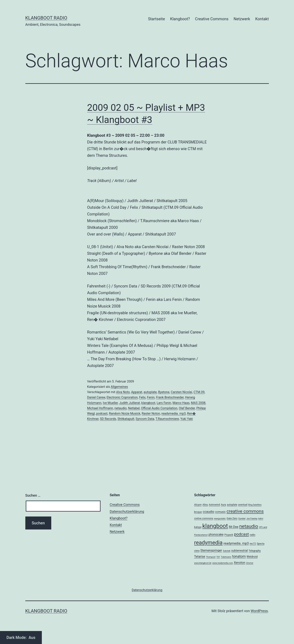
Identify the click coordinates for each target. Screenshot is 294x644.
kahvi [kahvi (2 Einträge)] (261, 519)
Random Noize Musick (125, 413)
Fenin (151, 397)
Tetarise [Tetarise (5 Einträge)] (200, 557)
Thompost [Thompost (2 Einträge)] (211, 557)
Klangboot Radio (46, 18)
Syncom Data (145, 419)
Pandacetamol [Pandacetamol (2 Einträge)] (201, 535)
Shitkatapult (126, 419)
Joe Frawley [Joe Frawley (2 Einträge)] (252, 519)
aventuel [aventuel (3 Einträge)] (243, 505)
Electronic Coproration (122, 397)
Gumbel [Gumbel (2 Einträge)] (242, 519)
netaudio (121, 408)
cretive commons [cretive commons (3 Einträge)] (204, 518)
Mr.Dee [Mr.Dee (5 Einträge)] (234, 527)
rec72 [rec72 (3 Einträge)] (253, 544)
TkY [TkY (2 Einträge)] (218, 557)
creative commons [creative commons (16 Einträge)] (245, 511)
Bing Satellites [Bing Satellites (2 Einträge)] (255, 505)
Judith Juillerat (130, 403)
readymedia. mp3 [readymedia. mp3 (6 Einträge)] (236, 543)
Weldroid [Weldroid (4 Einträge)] (252, 557)
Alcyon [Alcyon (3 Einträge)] (198, 505)
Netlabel (134, 408)
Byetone (164, 392)
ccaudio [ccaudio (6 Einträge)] (208, 512)
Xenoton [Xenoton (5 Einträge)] (240, 563)
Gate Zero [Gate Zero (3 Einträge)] (232, 518)
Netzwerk (242, 19)
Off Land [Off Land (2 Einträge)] (263, 527)
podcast (102, 413)
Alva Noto (123, 392)
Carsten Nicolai (182, 392)
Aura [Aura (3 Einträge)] (223, 505)
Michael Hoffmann (100, 408)
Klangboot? (180, 19)
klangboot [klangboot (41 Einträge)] (215, 526)
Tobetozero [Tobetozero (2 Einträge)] (226, 557)
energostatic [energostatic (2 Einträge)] (220, 519)
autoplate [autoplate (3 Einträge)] (232, 505)
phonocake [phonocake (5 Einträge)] (216, 535)
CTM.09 (199, 392)
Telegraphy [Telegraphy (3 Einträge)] (255, 551)
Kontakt (262, 19)
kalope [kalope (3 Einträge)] (198, 527)
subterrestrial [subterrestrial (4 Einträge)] (240, 551)
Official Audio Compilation (159, 408)
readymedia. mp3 (174, 413)
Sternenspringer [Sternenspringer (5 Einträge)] (211, 551)
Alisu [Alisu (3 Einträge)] (205, 505)
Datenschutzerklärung (127, 511)
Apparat (137, 392)
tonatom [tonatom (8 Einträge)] (239, 556)
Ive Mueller (110, 403)
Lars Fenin (164, 403)
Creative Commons (212, 19)
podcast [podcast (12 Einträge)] (241, 534)
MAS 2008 (198, 403)
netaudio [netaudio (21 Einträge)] (249, 526)
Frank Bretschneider (170, 397)
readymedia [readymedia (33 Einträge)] (208, 543)
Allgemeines (119, 387)
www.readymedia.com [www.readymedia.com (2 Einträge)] (223, 563)
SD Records (108, 419)
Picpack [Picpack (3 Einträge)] (229, 535)
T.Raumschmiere (167, 419)
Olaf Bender (187, 408)
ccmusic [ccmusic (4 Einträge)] (221, 512)
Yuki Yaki (187, 419)
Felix (142, 397)
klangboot (148, 403)
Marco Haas (181, 403)
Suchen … (33, 495)
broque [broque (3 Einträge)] (198, 512)
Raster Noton (151, 413)
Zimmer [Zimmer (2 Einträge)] (250, 563)
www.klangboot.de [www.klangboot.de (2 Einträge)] (203, 563)
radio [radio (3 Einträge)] (253, 535)
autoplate (150, 392)
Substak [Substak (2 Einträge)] (227, 551)
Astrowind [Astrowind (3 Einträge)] (214, 505)
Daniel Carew (96, 397)
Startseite (157, 19)
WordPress (259, 611)
